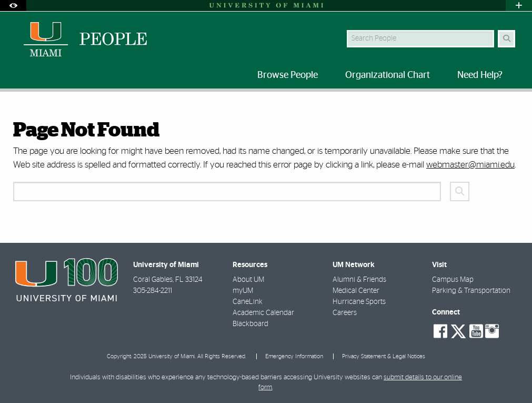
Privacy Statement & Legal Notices (384, 356)
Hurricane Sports (359, 302)
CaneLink (248, 302)
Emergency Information (294, 356)
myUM (243, 291)
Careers (345, 313)
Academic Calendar (263, 313)
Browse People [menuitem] (288, 75)
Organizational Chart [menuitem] (388, 75)
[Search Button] (506, 39)
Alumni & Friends (359, 280)
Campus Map (453, 280)
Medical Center (356, 291)
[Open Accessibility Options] (13, 6)
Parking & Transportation (471, 291)
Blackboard (250, 324)
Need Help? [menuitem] (480, 75)
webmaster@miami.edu (470, 165)
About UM (248, 280)
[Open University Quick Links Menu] (519, 6)
